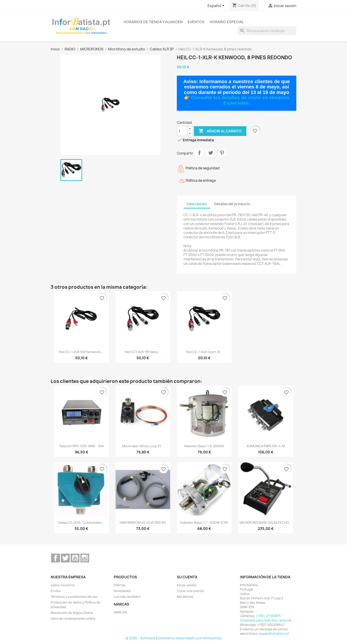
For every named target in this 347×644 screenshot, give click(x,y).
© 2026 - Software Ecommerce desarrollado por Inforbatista (173, 638)
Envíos (56, 591)
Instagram (85, 558)
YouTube (75, 558)
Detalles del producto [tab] (232, 204)
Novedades (122, 591)
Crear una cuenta (190, 591)
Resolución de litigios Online (72, 613)
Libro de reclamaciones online (73, 618)
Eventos (196, 22)
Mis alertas (185, 597)
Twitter (65, 558)
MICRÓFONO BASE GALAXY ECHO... (266, 523)
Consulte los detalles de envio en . (240, 100)
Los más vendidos (127, 597)
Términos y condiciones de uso (74, 597)
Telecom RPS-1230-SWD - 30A (81, 446)
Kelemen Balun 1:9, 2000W (204, 446)
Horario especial (227, 22)
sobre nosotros (63, 585)
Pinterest (222, 153)
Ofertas (120, 585)
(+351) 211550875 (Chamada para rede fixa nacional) (266, 618)
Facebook (56, 558)
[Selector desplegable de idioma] (217, 6)
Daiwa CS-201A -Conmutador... (81, 523)
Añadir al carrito (220, 131)
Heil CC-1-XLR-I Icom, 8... (204, 352)
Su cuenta (187, 577)
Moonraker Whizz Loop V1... (143, 446)
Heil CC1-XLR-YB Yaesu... (143, 352)
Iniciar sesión (187, 585)
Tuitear (211, 153)
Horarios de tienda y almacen (153, 22)
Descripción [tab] (197, 204)
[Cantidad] (182, 131)
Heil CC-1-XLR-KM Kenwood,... (81, 352)
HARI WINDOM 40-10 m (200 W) (143, 523)
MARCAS (120, 612)
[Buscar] (267, 31)
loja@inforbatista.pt (274, 633)
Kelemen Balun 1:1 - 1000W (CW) (204, 523)
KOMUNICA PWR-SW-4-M (266, 446)
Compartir (199, 153)
